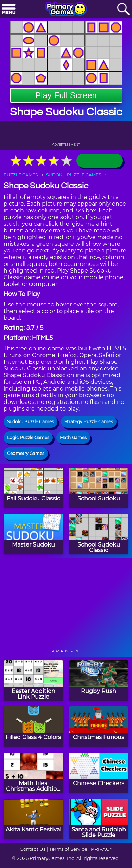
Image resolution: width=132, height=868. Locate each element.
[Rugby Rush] (99, 680)
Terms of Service (68, 849)
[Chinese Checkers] (99, 773)
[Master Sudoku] (33, 534)
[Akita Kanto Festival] (33, 819)
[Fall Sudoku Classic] (33, 488)
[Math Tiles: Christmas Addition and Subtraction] (33, 773)
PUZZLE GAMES (21, 175)
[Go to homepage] (66, 10)
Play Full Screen (66, 95)
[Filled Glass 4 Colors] (33, 727)
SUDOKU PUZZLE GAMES (74, 175)
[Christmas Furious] (99, 727)
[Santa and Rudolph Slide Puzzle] (99, 819)
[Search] (123, 9)
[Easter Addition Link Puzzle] (33, 680)
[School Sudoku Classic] (99, 534)
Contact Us (33, 849)
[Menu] (9, 9)
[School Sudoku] (99, 488)
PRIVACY (102, 849)
